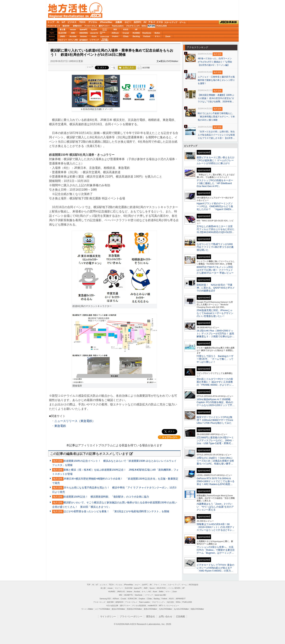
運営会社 (150, 616)
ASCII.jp (94, 15)
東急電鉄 (60, 426)
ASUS (126, 30)
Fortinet (147, 36)
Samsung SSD (105, 599)
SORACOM (132, 599)
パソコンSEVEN (105, 29)
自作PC (138, 22)
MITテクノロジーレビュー (169, 606)
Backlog (136, 36)
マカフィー (63, 40)
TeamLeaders (118, 26)
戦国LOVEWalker (197, 609)
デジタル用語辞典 (139, 606)
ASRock (115, 33)
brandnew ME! (105, 40)
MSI (115, 30)
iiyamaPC (84, 30)
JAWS (62, 36)
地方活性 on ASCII (75, 10)
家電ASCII (77, 26)
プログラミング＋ (158, 602)
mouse (73, 30)
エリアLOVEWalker (103, 609)
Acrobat (73, 36)
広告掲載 (180, 616)
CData (126, 36)
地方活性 (151, 26)
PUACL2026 (162, 26)
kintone (84, 36)
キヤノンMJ (73, 40)
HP (136, 30)
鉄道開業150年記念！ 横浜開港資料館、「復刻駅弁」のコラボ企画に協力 (106, 497)
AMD (73, 33)
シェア (90, 67)
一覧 (113, 68)
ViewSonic (147, 33)
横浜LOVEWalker (118, 609)
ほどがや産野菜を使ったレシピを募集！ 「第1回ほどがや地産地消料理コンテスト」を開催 (116, 511)
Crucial (126, 33)
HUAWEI (136, 33)
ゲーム (183, 22)
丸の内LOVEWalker (181, 609)
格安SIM (66, 26)
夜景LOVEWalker (150, 609)
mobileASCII (152, 606)
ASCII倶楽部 (229, 22)
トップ (51, 22)
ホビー (128, 22)
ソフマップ (94, 40)
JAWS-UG (121, 592)
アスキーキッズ (54, 26)
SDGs (144, 26)
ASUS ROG (84, 33)
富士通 (63, 30)
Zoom (168, 36)
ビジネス (72, 22)
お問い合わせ (165, 616)
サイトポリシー (108, 616)
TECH (82, 22)
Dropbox (115, 36)
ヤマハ (157, 36)
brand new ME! (160, 595)
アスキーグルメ (91, 26)
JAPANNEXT (84, 40)
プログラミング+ (133, 26)
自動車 (119, 22)
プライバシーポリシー (131, 616)
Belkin (157, 33)
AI (58, 22)
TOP (89, 585)
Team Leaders (144, 602)
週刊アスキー (104, 26)
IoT (63, 22)
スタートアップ (171, 22)
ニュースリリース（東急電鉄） (75, 421)
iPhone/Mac (106, 22)
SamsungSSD (102, 33)
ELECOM (62, 33)
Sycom (94, 30)
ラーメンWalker (87, 609)
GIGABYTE (94, 33)
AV (145, 22)
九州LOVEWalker (165, 609)
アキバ (152, 22)
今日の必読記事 (112, 606)
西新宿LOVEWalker (134, 609)
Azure (94, 36)
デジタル (93, 22)
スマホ (160, 22)
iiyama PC (138, 588)
